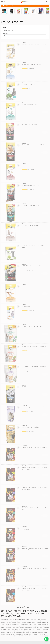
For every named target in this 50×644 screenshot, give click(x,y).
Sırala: (6, 28)
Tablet (19, 6)
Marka (5, 33)
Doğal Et (8, 6)
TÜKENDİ (45, 52)
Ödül (14, 6)
